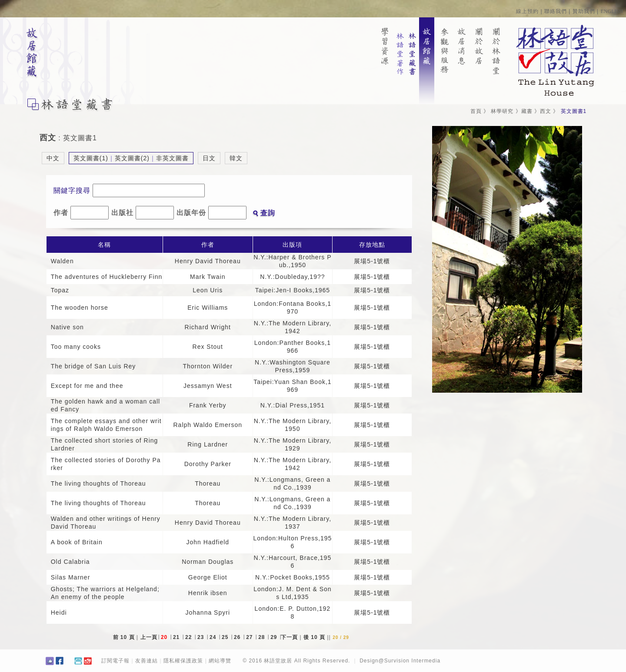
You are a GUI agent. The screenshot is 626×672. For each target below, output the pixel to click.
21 (177, 637)
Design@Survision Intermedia (400, 661)
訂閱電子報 (115, 661)
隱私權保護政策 (183, 661)
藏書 (527, 111)
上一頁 (149, 637)
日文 (209, 158)
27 (250, 637)
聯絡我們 (556, 11)
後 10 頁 (314, 637)
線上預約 (527, 11)
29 (275, 637)
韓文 (236, 158)
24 (214, 637)
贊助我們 (584, 11)
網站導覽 (220, 661)
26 (238, 637)
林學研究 (502, 111)
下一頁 (289, 637)
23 (202, 637)
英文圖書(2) (132, 158)
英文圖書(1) (91, 158)
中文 (53, 158)
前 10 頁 (124, 637)
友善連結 (147, 661)
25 (226, 637)
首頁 (476, 111)
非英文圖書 (172, 158)
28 (263, 637)
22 (190, 637)
